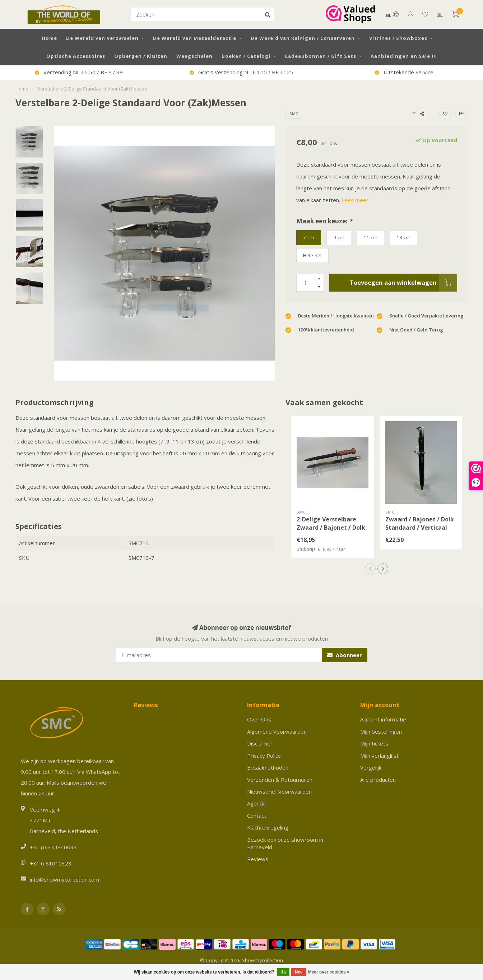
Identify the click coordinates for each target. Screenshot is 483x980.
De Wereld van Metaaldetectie (195, 38)
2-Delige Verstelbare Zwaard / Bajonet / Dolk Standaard (331, 528)
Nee (299, 972)
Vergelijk (371, 767)
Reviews (258, 859)
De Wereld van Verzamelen (102, 38)
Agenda (256, 803)
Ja (283, 972)
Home (49, 38)
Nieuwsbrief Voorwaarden (279, 791)
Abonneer (345, 655)
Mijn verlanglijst (379, 756)
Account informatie (383, 719)
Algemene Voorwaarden (277, 731)
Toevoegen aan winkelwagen (403, 283)
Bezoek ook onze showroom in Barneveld (285, 843)
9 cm (339, 237)
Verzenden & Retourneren (280, 780)
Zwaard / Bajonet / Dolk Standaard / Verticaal (420, 523)
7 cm (309, 237)
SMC (294, 114)
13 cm (403, 237)
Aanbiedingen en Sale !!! (404, 56)
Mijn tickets (374, 743)
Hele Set (312, 255)
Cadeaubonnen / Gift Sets (321, 56)
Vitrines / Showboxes (398, 38)
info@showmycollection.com (64, 879)
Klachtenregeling (268, 827)
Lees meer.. (356, 200)
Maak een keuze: (324, 221)
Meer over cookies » (329, 972)
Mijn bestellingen (381, 731)
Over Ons (259, 719)
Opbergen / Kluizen (141, 56)
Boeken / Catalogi (246, 56)
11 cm (370, 237)
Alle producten (378, 780)
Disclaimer (260, 743)
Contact (257, 816)
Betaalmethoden (268, 767)
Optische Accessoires (76, 56)
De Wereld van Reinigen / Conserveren (303, 38)
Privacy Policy (264, 756)
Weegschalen (194, 56)
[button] (370, 569)
